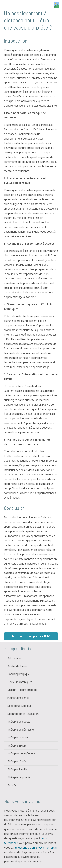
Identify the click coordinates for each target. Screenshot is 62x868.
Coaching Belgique (19, 674)
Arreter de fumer (17, 666)
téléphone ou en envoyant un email (36, 848)
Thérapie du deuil (18, 737)
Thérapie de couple (19, 722)
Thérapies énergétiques (21, 753)
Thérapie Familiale (18, 769)
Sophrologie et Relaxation (23, 714)
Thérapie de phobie (19, 777)
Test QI (12, 785)
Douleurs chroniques (20, 682)
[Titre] (56, 5)
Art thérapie (14, 658)
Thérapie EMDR (17, 746)
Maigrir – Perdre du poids (22, 690)
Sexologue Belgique (20, 706)
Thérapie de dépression (21, 730)
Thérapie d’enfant (18, 761)
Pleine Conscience (18, 698)
